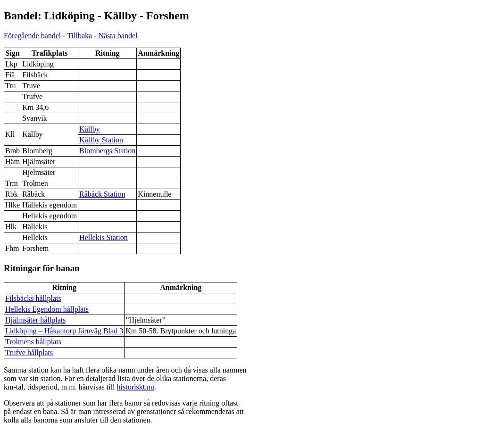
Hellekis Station (104, 237)
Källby (90, 129)
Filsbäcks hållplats (33, 298)
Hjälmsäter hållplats (35, 320)
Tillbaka (79, 36)
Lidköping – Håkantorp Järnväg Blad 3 (64, 331)
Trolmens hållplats (33, 342)
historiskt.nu (136, 387)
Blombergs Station (107, 151)
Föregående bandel (32, 36)
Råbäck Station (102, 194)
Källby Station (101, 140)
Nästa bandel (118, 36)
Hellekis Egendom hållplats (47, 309)
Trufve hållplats (29, 353)
